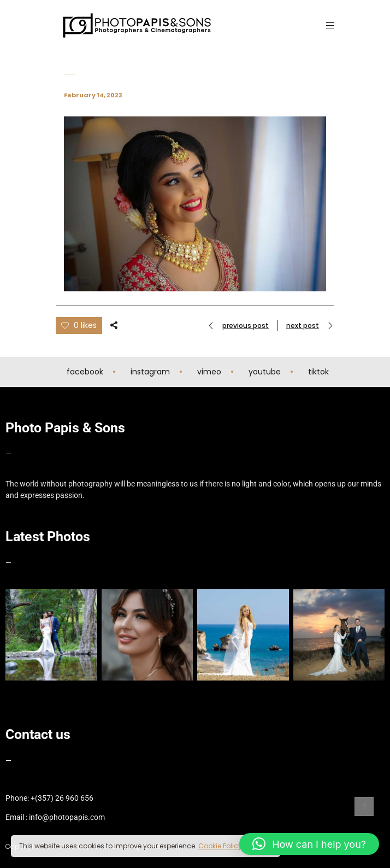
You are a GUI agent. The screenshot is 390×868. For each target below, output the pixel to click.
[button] (309, 844)
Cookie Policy (220, 846)
